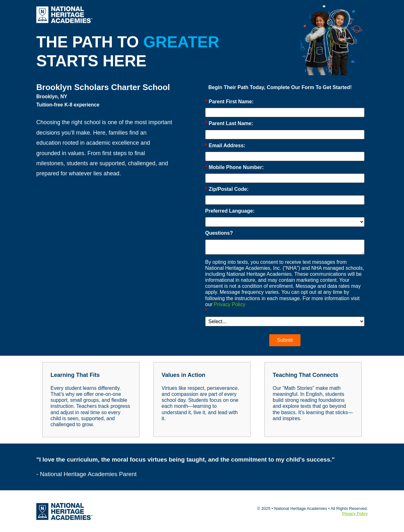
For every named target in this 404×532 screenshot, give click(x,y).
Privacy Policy (230, 304)
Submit (285, 340)
